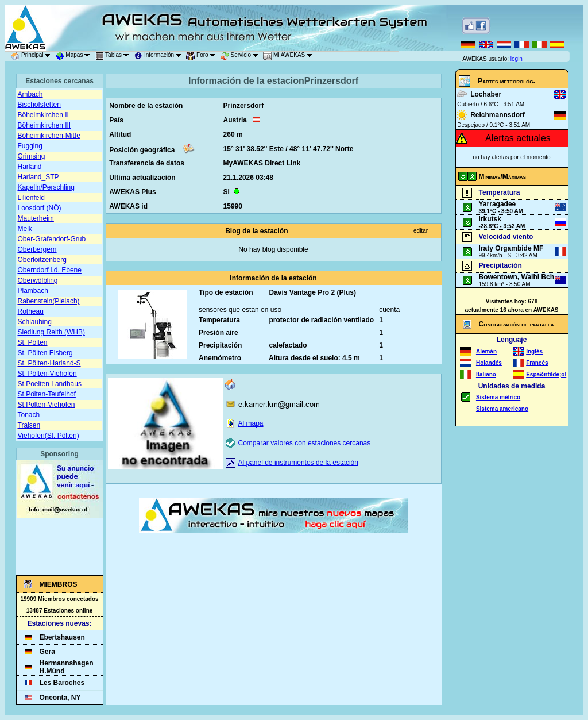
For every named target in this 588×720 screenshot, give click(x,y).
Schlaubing (35, 322)
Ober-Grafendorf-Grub (52, 239)
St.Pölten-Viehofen (47, 405)
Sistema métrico (498, 397)
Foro (202, 56)
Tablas (114, 56)
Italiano (486, 374)
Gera (47, 652)
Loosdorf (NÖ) (40, 208)
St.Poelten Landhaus (50, 384)
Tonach (29, 415)
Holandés (489, 363)
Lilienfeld (31, 198)
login (517, 59)
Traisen (29, 425)
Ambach (30, 94)
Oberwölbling (38, 280)
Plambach (33, 291)
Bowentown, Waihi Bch (517, 277)
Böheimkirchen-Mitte (49, 136)
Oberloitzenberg (42, 260)
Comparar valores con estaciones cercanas (305, 443)
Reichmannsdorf (498, 115)
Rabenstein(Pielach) (49, 301)
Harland (30, 167)
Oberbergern (37, 249)
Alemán (486, 351)
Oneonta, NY (60, 698)
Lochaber (486, 94)
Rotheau (31, 311)
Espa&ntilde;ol (546, 374)
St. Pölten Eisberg (45, 353)
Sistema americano (502, 409)
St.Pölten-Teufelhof (47, 394)
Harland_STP (38, 177)
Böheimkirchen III (45, 125)
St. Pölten (33, 342)
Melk (25, 229)
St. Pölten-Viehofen (47, 374)
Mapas (75, 56)
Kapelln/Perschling (46, 187)
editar (421, 231)
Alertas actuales (518, 138)
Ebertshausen (62, 637)
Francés (537, 363)
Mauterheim (36, 218)
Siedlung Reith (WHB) (51, 332)
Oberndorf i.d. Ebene (50, 270)
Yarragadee (498, 204)
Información (159, 56)
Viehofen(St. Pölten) (49, 436)
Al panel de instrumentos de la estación (298, 463)
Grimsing (32, 156)
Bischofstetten (39, 105)
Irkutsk (490, 219)
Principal (32, 56)
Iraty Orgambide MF (511, 248)
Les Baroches (62, 683)
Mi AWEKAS (289, 56)
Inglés (534, 351)
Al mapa (251, 423)
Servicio (241, 56)
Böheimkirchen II (43, 115)
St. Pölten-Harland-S (49, 363)
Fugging (30, 146)
